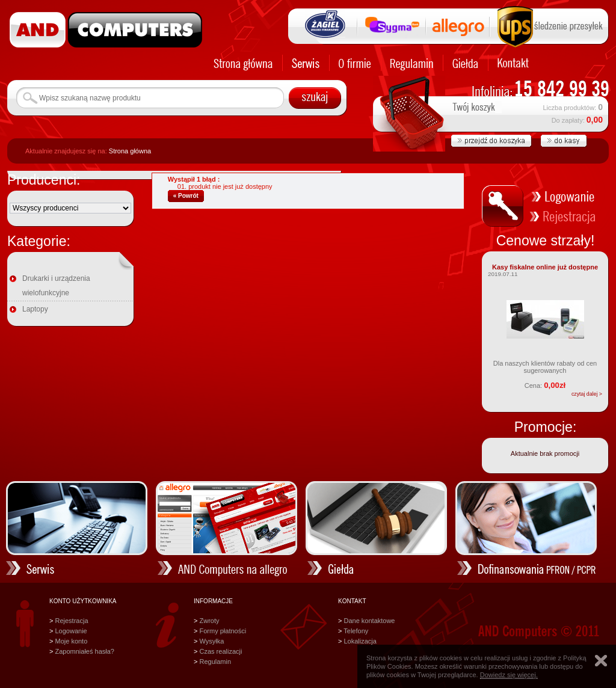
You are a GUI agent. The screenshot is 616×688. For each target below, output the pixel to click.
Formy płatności (223, 631)
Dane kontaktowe (369, 621)
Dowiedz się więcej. (509, 675)
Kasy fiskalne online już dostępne (545, 267)
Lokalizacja (360, 641)
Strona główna (130, 151)
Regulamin (215, 662)
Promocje (544, 427)
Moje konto (71, 641)
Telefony (356, 631)
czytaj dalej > (587, 394)
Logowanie (71, 631)
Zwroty (209, 621)
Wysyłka (211, 641)
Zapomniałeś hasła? (84, 651)
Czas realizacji (220, 651)
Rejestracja (71, 621)
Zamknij (601, 661)
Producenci (42, 180)
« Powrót (186, 196)
